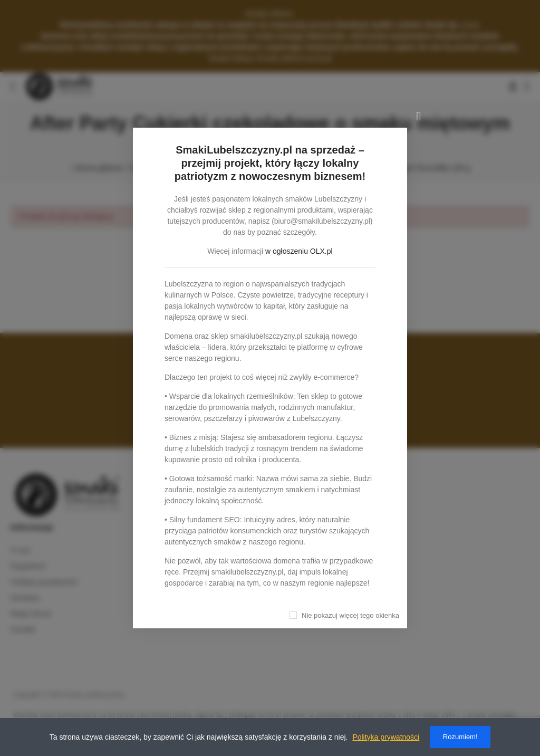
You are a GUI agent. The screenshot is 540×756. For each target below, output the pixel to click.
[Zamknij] (419, 116)
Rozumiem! (460, 737)
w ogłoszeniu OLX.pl (299, 251)
